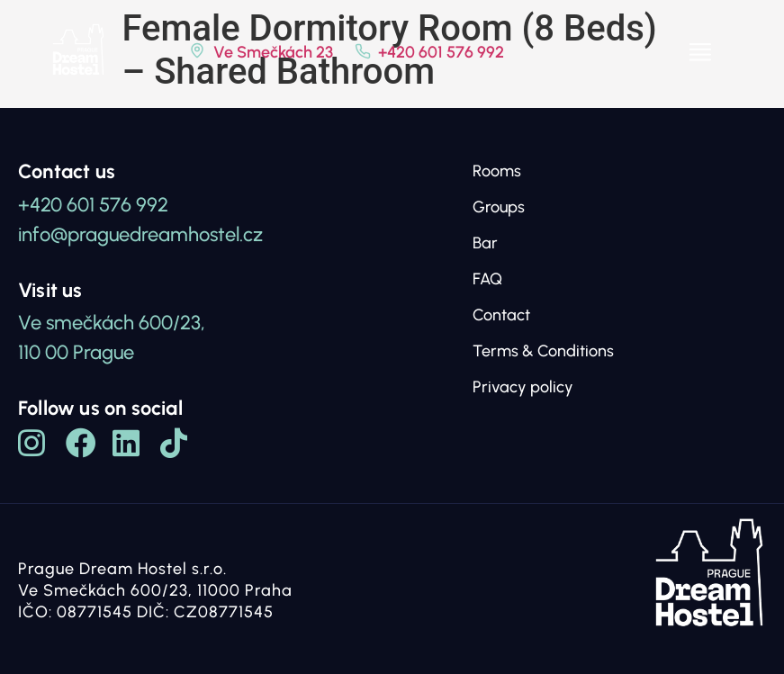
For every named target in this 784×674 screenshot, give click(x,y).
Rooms (497, 171)
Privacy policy (523, 387)
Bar (485, 243)
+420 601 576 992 (441, 52)
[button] (700, 52)
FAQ (487, 279)
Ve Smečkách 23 (273, 52)
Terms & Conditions (543, 351)
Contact (501, 315)
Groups (499, 207)
